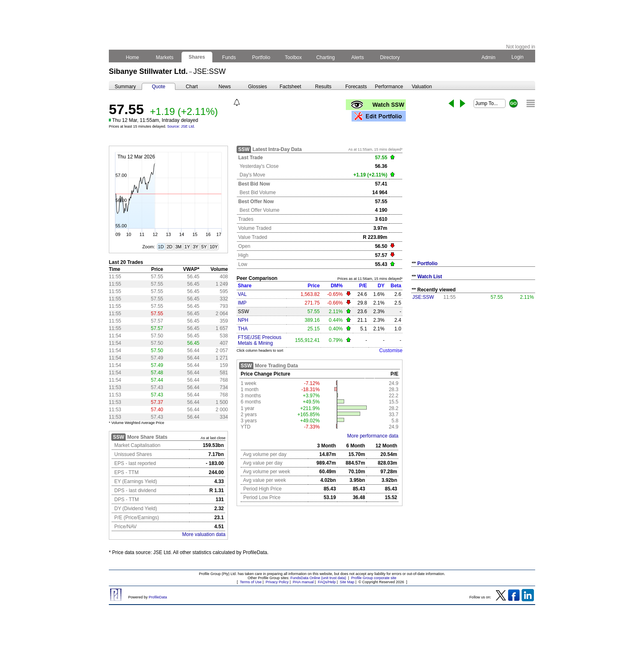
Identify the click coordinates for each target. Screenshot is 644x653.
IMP (242, 303)
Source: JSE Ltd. (181, 126)
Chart (192, 87)
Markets (164, 57)
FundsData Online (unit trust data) (318, 578)
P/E (363, 286)
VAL (242, 294)
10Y (214, 247)
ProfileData (158, 597)
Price (314, 286)
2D (170, 247)
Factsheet (291, 87)
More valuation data (204, 534)
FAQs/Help (327, 582)
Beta (396, 286)
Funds (229, 57)
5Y (204, 247)
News (225, 87)
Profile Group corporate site (374, 578)
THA (243, 329)
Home (132, 57)
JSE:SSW (423, 297)
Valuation (422, 87)
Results (323, 87)
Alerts (358, 57)
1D (161, 247)
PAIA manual (303, 582)
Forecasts (356, 87)
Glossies (258, 87)
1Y (187, 247)
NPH (243, 320)
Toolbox (293, 57)
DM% (337, 286)
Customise (391, 351)
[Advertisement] (473, 364)
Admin (488, 57)
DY (381, 286)
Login (517, 57)
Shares (197, 57)
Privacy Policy (277, 582)
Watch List (430, 277)
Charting (326, 57)
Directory (390, 57)
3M (178, 247)
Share (245, 286)
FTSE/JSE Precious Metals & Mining (260, 340)
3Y (195, 247)
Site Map (347, 582)
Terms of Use (251, 582)
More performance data (373, 436)
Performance (389, 87)
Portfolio (261, 57)
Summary (125, 87)
